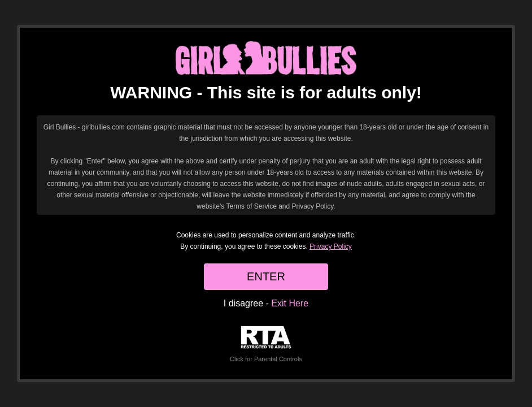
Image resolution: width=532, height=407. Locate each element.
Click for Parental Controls (266, 344)
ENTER (266, 276)
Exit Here (290, 303)
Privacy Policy (331, 246)
